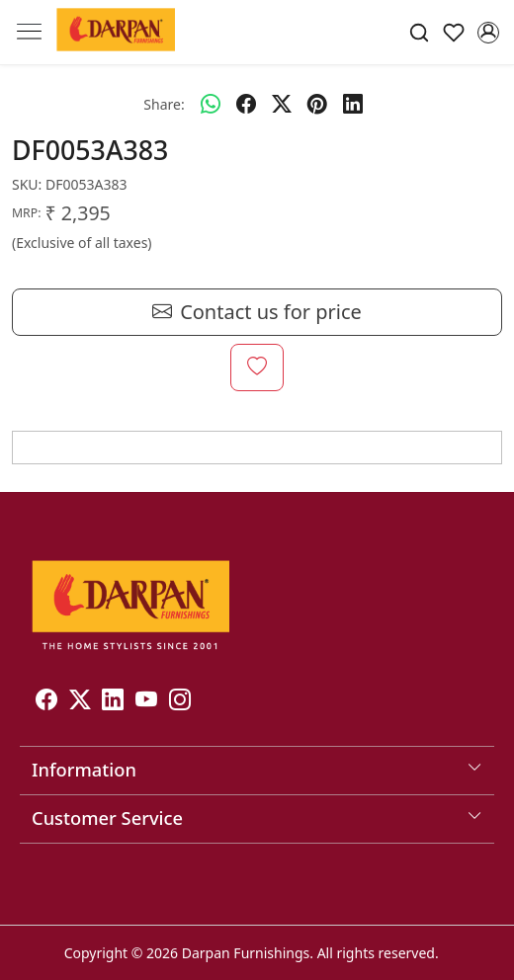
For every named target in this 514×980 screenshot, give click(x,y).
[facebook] (246, 104)
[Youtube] (146, 703)
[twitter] (282, 104)
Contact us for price (257, 312)
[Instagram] (180, 703)
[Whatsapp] (211, 104)
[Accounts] (488, 33)
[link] (420, 32)
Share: (164, 104)
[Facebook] (46, 703)
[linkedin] (353, 104)
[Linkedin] (113, 703)
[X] (80, 703)
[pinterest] (317, 104)
